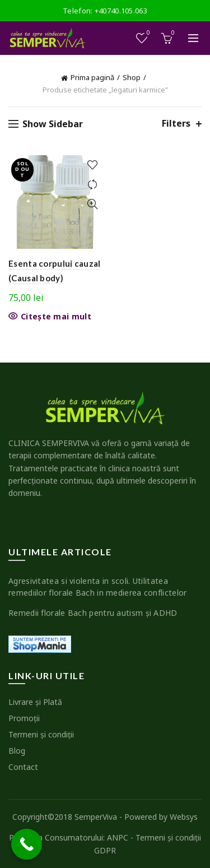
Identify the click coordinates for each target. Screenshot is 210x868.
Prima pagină (92, 77)
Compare (93, 185)
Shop (132, 77)
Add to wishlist (93, 165)
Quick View (93, 204)
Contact (23, 767)
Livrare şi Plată (35, 702)
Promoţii (24, 718)
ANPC (118, 837)
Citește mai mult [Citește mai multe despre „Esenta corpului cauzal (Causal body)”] (56, 317)
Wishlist (148, 33)
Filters (176, 124)
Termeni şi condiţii (41, 734)
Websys (184, 817)
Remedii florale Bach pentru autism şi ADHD (93, 613)
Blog (17, 751)
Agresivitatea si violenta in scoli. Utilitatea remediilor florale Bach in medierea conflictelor (97, 587)
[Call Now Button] (27, 844)
